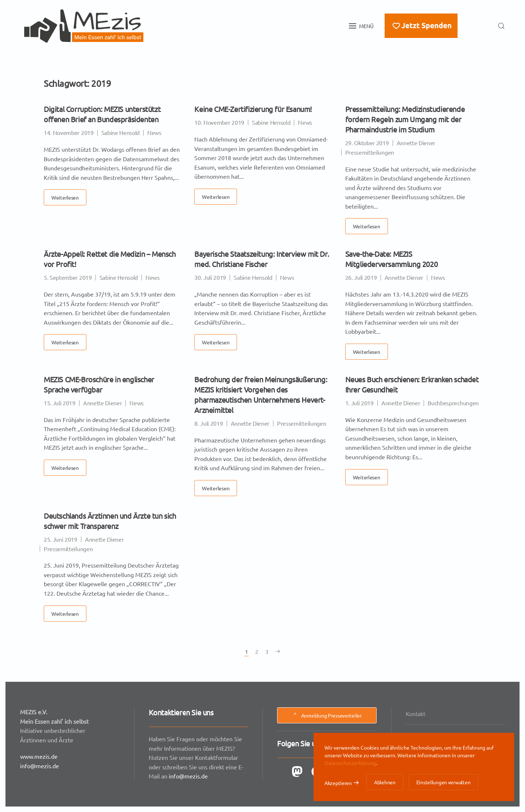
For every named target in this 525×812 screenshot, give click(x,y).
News (154, 132)
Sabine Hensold (121, 132)
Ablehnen (385, 782)
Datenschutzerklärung (350, 763)
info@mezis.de (41, 764)
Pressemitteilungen (370, 152)
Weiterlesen (65, 197)
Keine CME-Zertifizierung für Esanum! (253, 109)
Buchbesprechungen (453, 403)
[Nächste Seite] (278, 652)
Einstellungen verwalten (444, 782)
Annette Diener (416, 143)
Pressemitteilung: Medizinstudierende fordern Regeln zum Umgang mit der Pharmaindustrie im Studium (405, 119)
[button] (361, 26)
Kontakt (418, 715)
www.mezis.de (41, 755)
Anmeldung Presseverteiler (327, 716)
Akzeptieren (338, 783)
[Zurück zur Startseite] (84, 26)
